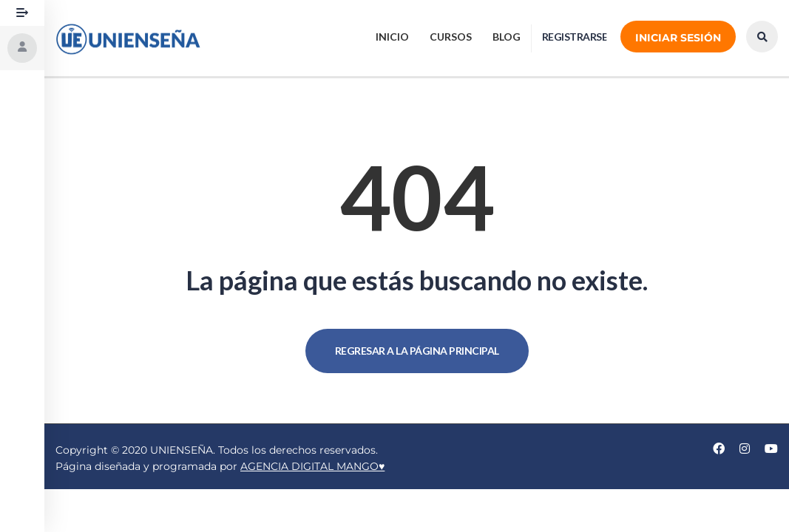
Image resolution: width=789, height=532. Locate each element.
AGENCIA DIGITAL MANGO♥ (312, 466)
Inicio (392, 37)
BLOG (507, 37)
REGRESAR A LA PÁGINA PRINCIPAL (417, 351)
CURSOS (451, 37)
